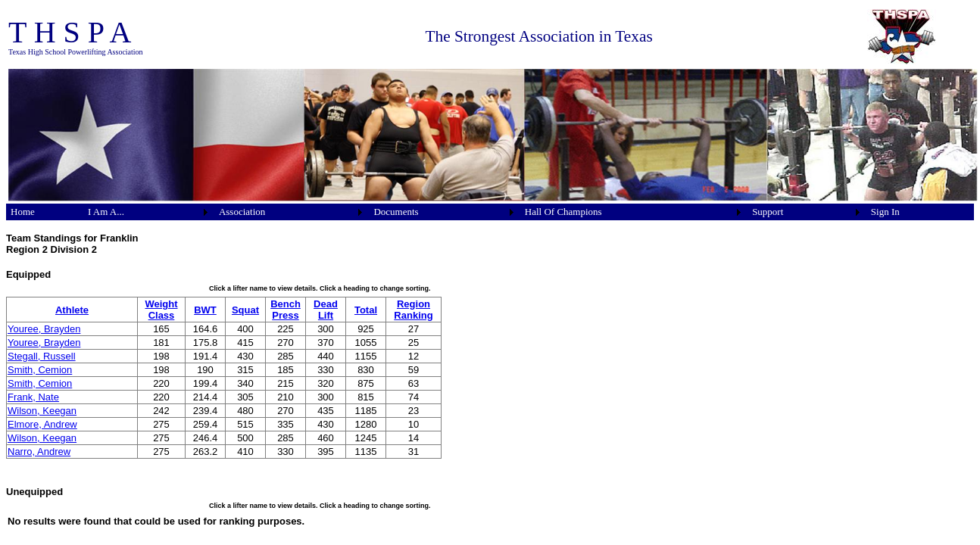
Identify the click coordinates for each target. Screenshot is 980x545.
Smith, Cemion (40, 370)
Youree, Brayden (44, 329)
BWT (205, 310)
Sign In (885, 212)
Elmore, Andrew (42, 424)
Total (366, 310)
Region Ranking (413, 310)
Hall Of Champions (563, 212)
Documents (396, 212)
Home (23, 212)
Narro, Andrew (39, 452)
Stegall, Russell (42, 356)
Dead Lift (326, 310)
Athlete (72, 310)
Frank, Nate (33, 397)
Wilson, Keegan (42, 411)
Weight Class (161, 310)
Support (768, 212)
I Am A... (106, 212)
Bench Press (286, 310)
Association (242, 212)
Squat (245, 310)
